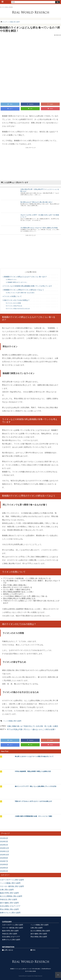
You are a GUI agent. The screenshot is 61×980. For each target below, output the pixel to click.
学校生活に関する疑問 (8, 900)
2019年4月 (4, 838)
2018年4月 (4, 871)
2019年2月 (4, 845)
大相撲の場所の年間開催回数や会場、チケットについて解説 (33, 816)
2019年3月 (4, 842)
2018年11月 (5, 851)
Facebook (30, 104)
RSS (33, 950)
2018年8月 (4, 858)
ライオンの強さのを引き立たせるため (18, 309)
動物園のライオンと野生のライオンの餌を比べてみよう (23, 290)
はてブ (10, 109)
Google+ (50, 104)
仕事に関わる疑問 (7, 890)
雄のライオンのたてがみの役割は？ (16, 300)
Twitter (10, 104)
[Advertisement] (30, 163)
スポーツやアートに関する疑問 (12, 880)
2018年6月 (4, 865)
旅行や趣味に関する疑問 (9, 903)
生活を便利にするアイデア (10, 906)
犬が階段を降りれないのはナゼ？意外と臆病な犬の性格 (39, 228)
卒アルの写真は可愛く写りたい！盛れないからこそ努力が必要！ (32, 729)
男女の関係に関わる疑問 (9, 909)
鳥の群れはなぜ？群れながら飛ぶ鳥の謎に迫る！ (37, 202)
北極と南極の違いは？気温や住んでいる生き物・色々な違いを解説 (33, 726)
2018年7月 (4, 861)
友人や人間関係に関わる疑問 (11, 896)
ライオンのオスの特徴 (13, 303)
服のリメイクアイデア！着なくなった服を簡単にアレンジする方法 (36, 786)
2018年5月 (4, 868)
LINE (30, 109)
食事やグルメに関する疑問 (10, 913)
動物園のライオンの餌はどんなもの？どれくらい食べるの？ (25, 277)
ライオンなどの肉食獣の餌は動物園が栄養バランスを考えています (27, 286)
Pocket (50, 109)
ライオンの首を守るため (14, 306)
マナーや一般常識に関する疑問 (12, 886)
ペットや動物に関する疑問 (12, 721)
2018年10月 (5, 855)
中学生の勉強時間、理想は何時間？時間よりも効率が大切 (33, 771)
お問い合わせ (8, 950)
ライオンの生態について (12, 296)
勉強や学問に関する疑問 (9, 893)
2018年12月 (5, 848)
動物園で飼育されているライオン (17, 282)
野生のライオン (11, 280)
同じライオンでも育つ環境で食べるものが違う (20, 293)
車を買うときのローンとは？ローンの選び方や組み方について (34, 756)
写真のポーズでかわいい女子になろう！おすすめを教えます (33, 801)
